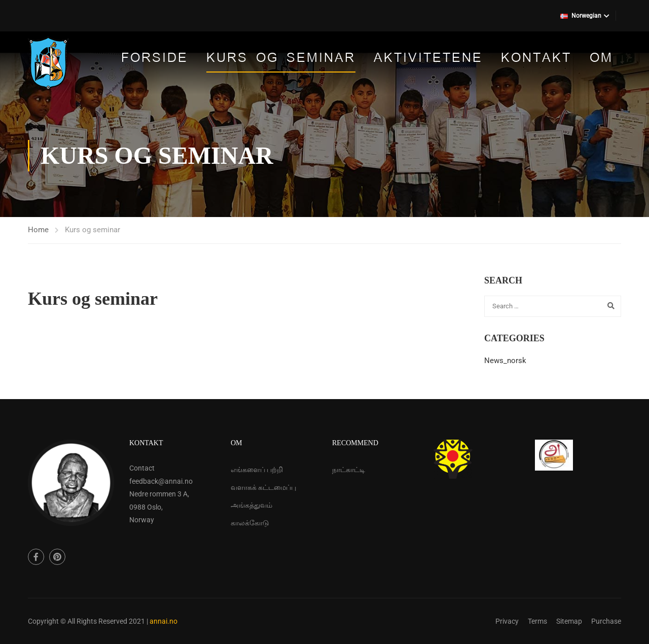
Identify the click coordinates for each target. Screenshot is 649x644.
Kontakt (536, 58)
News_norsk (505, 361)
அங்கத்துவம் (251, 505)
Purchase (606, 621)
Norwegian (581, 16)
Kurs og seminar (281, 58)
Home (38, 230)
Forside (155, 58)
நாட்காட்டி (349, 470)
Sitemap (569, 621)
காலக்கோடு (250, 523)
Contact (142, 468)
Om (601, 58)
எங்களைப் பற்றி (257, 470)
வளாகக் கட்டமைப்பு (263, 487)
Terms (537, 621)
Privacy (507, 621)
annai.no (164, 621)
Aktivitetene (428, 58)
